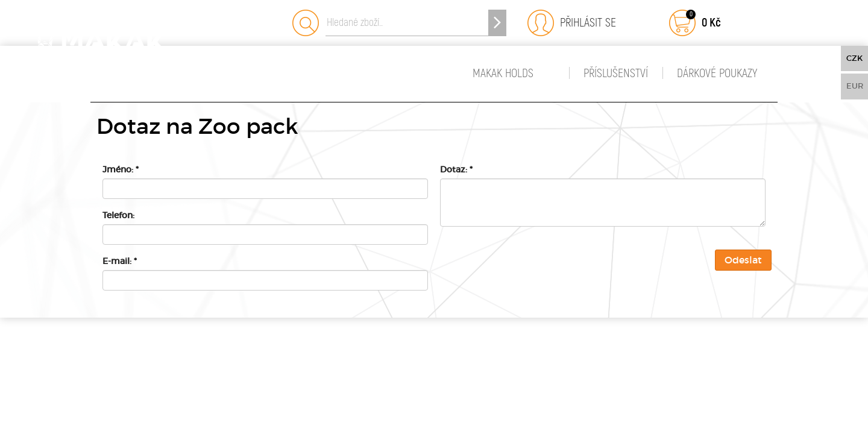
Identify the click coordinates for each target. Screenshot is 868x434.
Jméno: (121, 169)
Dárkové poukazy (717, 73)
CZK (854, 58)
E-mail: (120, 261)
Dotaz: (456, 169)
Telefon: (118, 215)
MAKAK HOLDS (503, 73)
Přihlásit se (585, 23)
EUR (855, 86)
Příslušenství (616, 73)
